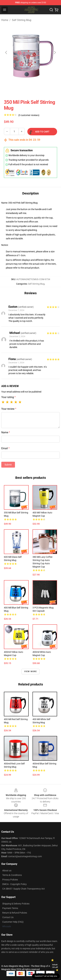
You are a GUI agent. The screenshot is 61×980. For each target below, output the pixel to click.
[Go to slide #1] (9, 89)
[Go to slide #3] (43, 89)
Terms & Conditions (12, 875)
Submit (8, 465)
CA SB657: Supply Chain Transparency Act (24, 889)
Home (5, 20)
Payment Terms (10, 908)
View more (31, 671)
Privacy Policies (10, 880)
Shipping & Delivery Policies (16, 904)
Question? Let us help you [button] (46, 976)
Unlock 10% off (55, 966)
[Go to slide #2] (26, 89)
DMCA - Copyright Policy (14, 884)
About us (7, 870)
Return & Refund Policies (15, 913)
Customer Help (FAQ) (13, 922)
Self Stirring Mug (22, 20)
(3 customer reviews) (29, 115)
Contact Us (8, 917)
